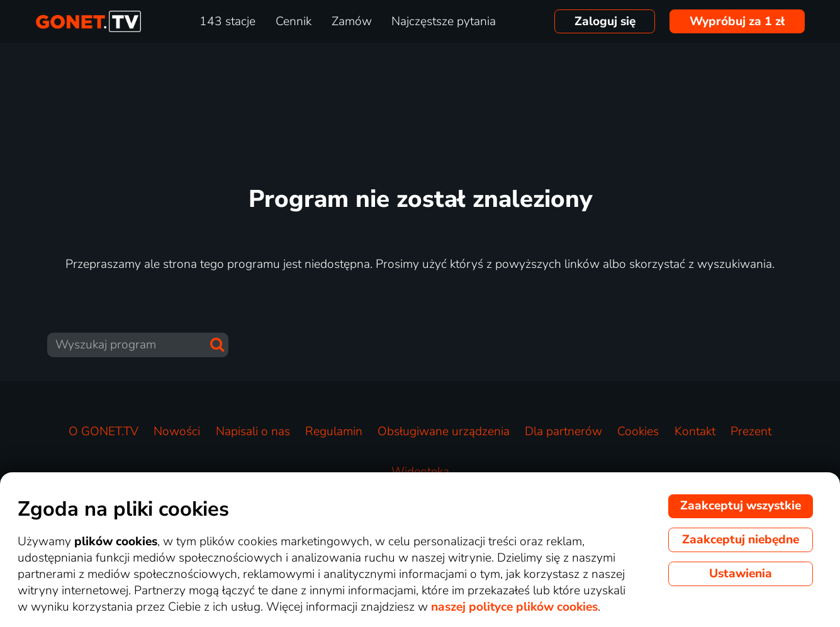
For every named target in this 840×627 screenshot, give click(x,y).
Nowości (177, 431)
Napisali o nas (253, 431)
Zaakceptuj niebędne (741, 540)
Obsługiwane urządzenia (444, 431)
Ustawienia (741, 574)
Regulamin (334, 431)
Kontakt (695, 431)
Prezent (751, 431)
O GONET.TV (104, 431)
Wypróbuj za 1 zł (737, 21)
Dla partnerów (563, 431)
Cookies (638, 431)
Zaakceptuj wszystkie (741, 506)
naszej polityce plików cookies (514, 607)
